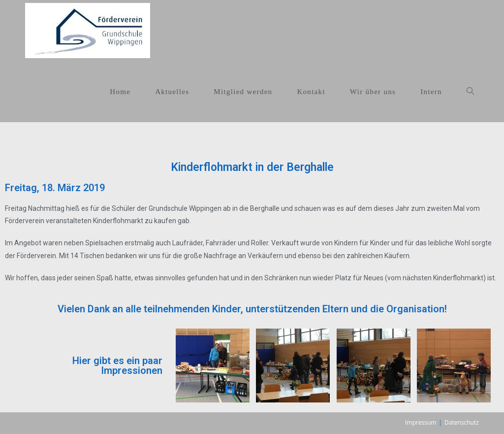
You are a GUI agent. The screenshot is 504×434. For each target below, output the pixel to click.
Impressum (421, 422)
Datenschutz (462, 422)
